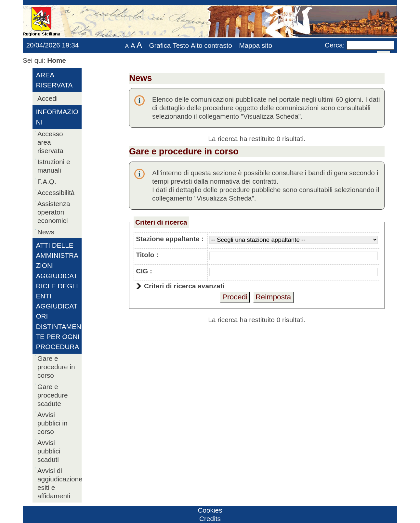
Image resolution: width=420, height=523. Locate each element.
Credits (210, 519)
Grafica (160, 45)
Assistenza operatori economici (54, 212)
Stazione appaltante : (170, 239)
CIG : (144, 271)
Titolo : (147, 255)
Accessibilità (56, 193)
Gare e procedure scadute (53, 395)
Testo (181, 45)
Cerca (334, 45)
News (46, 232)
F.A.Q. (47, 182)
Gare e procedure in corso (56, 367)
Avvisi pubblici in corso (52, 423)
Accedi (47, 98)
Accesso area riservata (50, 142)
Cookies (210, 510)
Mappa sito (256, 45)
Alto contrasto (211, 45)
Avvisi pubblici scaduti (49, 451)
